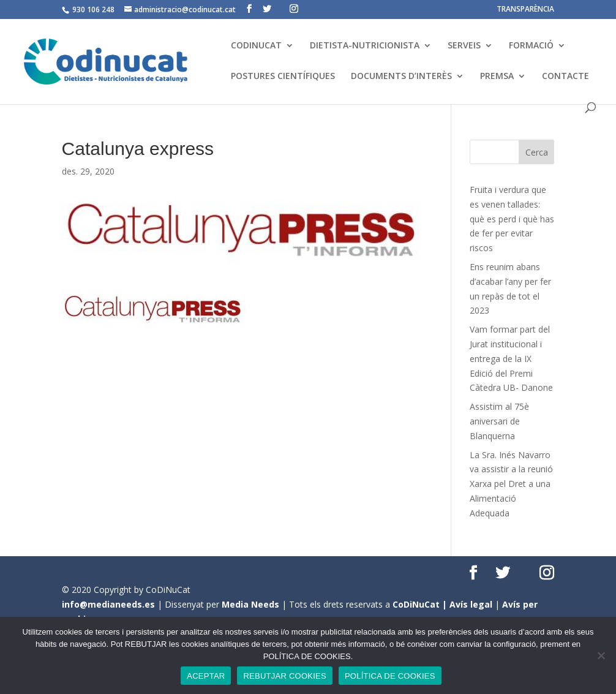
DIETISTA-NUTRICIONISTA (365, 46)
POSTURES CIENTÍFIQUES (283, 77)
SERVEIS (464, 46)
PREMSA (497, 77)
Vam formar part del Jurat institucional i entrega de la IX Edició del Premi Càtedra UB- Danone (511, 358)
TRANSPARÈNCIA (525, 10)
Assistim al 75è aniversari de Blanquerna (499, 421)
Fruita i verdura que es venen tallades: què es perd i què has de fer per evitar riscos (512, 219)
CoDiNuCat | (421, 604)
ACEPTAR (206, 676)
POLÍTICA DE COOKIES (390, 676)
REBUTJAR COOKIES (284, 676)
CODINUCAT (256, 46)
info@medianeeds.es (108, 604)
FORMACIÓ (531, 46)
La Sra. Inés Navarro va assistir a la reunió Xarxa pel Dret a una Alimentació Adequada (511, 484)
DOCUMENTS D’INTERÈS (401, 77)
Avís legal (471, 604)
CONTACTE (565, 77)
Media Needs (250, 604)
